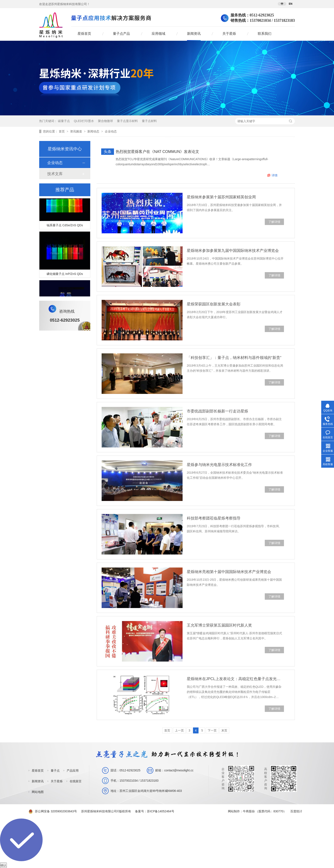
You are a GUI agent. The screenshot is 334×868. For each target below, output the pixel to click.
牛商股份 (249, 811)
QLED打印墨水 (84, 121)
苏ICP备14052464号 (161, 811)
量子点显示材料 (127, 121)
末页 (224, 730)
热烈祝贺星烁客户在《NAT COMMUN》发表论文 (157, 152)
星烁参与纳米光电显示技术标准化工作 (219, 465)
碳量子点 (64, 121)
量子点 (55, 771)
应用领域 (158, 34)
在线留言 (76, 781)
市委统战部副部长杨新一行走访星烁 (217, 411)
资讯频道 (76, 131)
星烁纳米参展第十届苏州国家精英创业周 (221, 197)
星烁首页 (84, 34)
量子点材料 (149, 121)
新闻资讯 (194, 34)
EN (291, 4)
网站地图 (38, 792)
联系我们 (265, 34)
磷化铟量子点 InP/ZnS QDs (65, 274)
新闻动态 (94, 131)
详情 (275, 175)
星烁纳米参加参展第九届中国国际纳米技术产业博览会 (233, 251)
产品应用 (73, 771)
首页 (62, 131)
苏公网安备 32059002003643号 (56, 811)
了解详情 (274, 222)
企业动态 (111, 131)
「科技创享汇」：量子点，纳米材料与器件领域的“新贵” (234, 358)
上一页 (179, 730)
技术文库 (55, 174)
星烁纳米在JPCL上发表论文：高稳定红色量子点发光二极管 (235, 679)
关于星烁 (229, 34)
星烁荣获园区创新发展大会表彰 (214, 304)
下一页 (212, 730)
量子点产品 (121, 34)
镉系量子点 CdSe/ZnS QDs (65, 226)
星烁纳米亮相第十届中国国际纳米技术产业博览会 (229, 572)
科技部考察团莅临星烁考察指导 (214, 518)
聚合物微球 (105, 121)
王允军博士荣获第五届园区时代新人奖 (219, 625)
